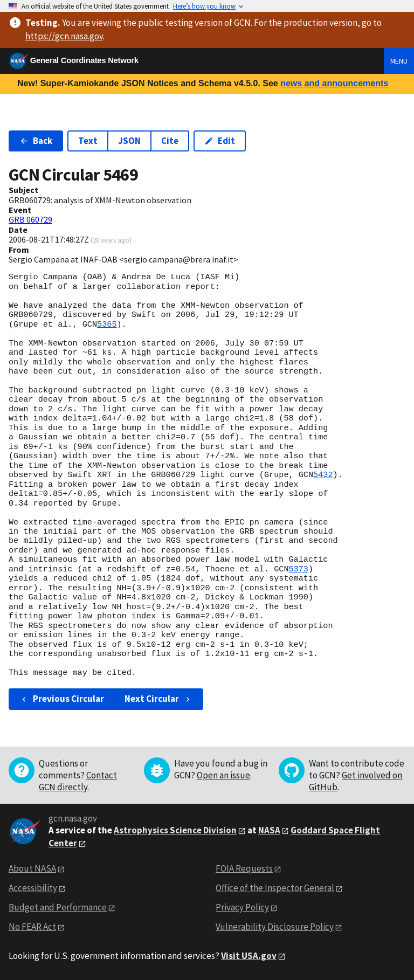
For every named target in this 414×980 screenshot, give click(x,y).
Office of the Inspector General (275, 888)
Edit (220, 141)
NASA (269, 830)
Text (88, 141)
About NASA (32, 868)
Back (36, 141)
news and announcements (334, 83)
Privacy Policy (242, 907)
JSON (129, 141)
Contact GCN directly (78, 781)
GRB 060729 (30, 219)
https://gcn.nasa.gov (64, 36)
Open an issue (223, 775)
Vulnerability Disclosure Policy (275, 927)
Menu (399, 61)
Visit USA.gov (249, 956)
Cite (170, 141)
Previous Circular (62, 699)
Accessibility (33, 888)
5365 (107, 325)
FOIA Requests (244, 868)
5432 (323, 475)
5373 (298, 569)
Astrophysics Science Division (175, 830)
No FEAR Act (32, 927)
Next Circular (158, 699)
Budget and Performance (58, 907)
